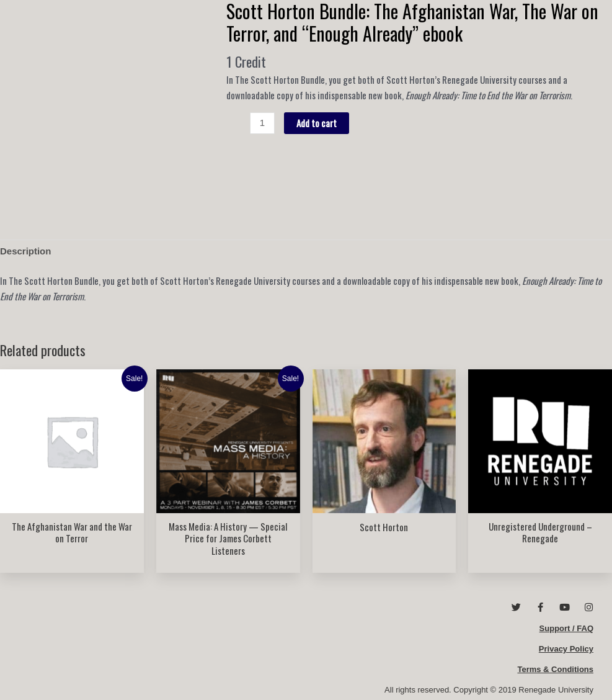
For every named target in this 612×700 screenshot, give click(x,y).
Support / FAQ (566, 628)
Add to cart (317, 123)
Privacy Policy (566, 649)
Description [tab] (26, 251)
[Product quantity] (262, 123)
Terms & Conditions (555, 669)
